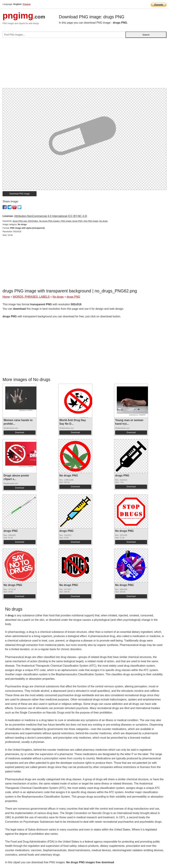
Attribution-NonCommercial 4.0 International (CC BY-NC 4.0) (51, 216)
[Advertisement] (84, 64)
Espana (27, 4)
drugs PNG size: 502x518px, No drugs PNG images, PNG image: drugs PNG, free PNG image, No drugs (60, 221)
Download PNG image (20, 194)
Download (19, 432)
